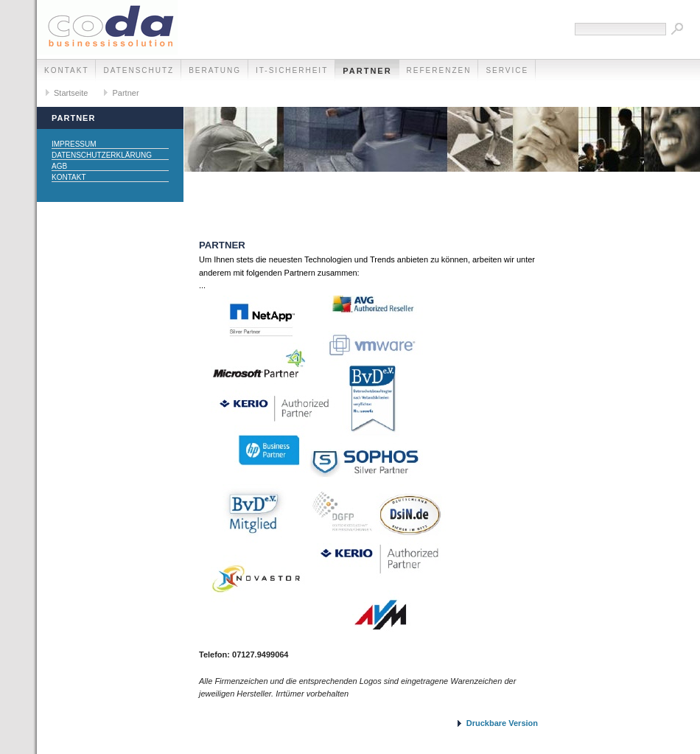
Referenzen (439, 70)
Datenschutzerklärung (102, 155)
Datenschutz (139, 70)
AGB (59, 166)
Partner (367, 71)
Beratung (215, 70)
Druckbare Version (502, 723)
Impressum (74, 144)
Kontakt (66, 70)
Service (507, 70)
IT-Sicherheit (292, 70)
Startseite (71, 93)
